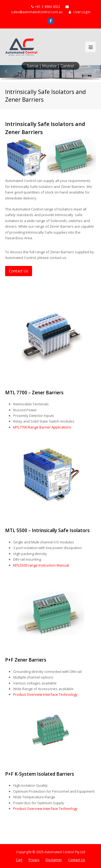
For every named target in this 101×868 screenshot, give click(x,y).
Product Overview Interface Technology (45, 694)
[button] (6, 71)
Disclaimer (54, 860)
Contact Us (77, 860)
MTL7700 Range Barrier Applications (42, 427)
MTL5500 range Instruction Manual (41, 565)
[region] (50, 74)
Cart (19, 860)
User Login (82, 12)
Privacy (34, 860)
